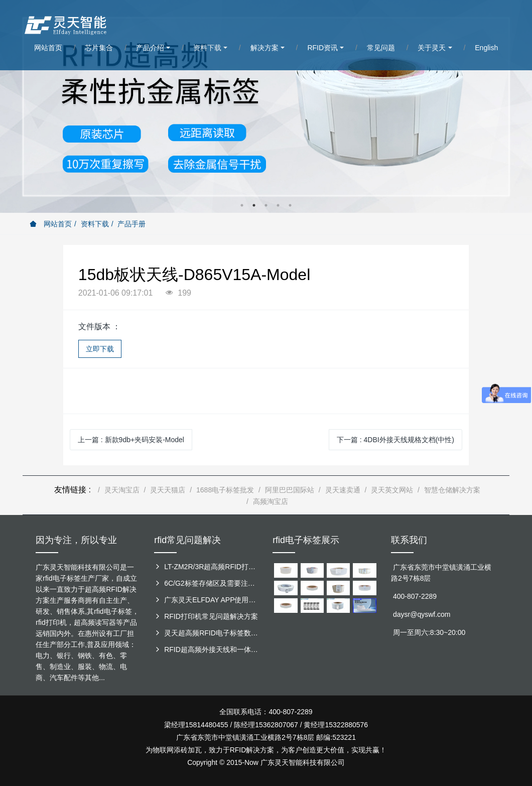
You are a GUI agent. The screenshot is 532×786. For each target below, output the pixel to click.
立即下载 (100, 349)
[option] (266, 106)
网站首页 (51, 224)
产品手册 (131, 224)
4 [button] (278, 205)
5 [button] (290, 205)
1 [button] (242, 205)
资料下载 (95, 224)
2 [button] (254, 205)
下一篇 (395, 440)
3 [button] (266, 205)
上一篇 (131, 440)
